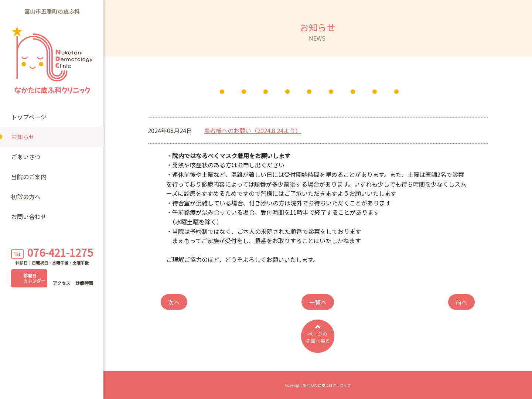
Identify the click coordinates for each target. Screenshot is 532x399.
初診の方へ (26, 197)
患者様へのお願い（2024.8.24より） (253, 130)
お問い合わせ (29, 216)
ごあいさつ (26, 157)
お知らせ (23, 137)
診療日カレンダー (34, 278)
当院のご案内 (29, 177)
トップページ (29, 117)
